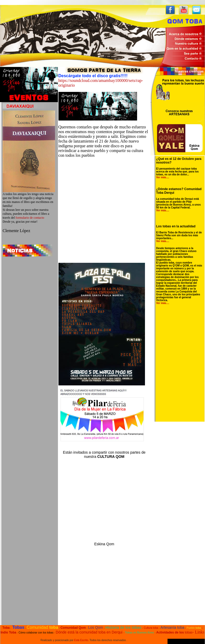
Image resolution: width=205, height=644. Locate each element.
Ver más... (162, 177)
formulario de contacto (30, 218)
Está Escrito (81, 640)
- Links (198, 632)
